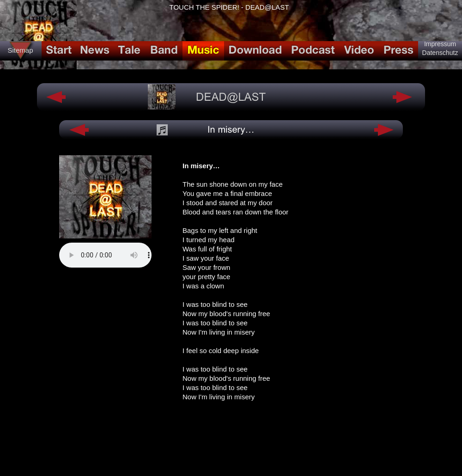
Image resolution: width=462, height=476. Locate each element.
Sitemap (20, 50)
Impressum (440, 44)
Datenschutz (440, 53)
